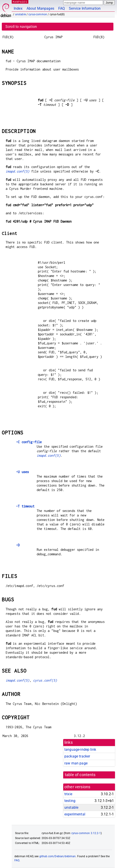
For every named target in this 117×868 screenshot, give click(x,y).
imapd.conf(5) (18, 171)
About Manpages (40, 8)
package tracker (77, 756)
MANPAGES (20, 2)
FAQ (62, 8)
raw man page (76, 763)
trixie (68, 794)
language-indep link (80, 750)
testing (70, 801)
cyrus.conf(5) (45, 680)
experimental (75, 814)
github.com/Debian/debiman (58, 856)
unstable (20, 14)
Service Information (85, 8)
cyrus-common (38, 14)
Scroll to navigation (21, 27)
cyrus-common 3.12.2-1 (86, 833)
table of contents (80, 775)
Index (18, 8)
